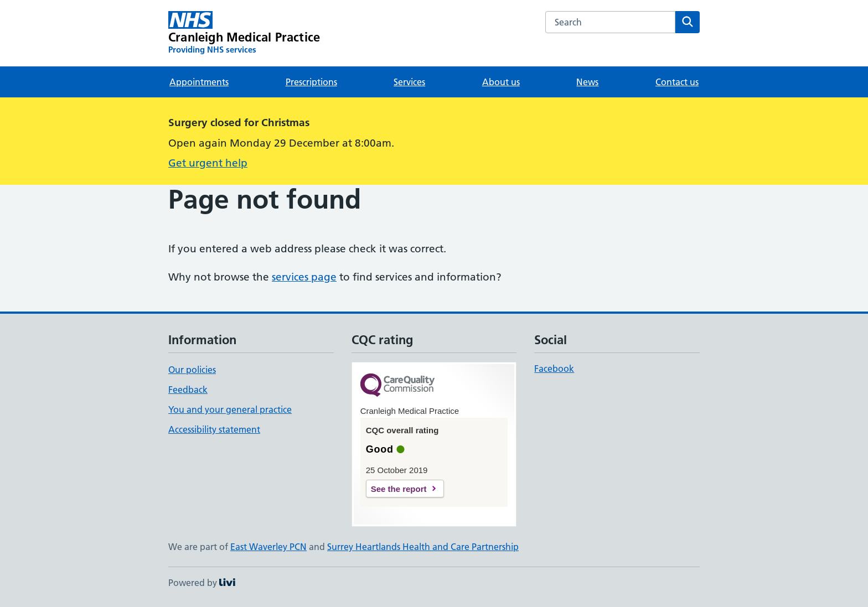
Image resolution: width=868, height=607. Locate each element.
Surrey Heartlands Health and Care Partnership (423, 547)
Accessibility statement (214, 429)
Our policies (192, 370)
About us (501, 82)
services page (304, 277)
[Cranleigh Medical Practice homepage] (244, 33)
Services (409, 82)
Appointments (199, 82)
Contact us (677, 82)
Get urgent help (208, 163)
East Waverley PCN (268, 547)
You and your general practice (230, 409)
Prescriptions (311, 82)
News (587, 82)
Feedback (188, 390)
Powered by (202, 583)
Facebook (554, 369)
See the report (399, 489)
